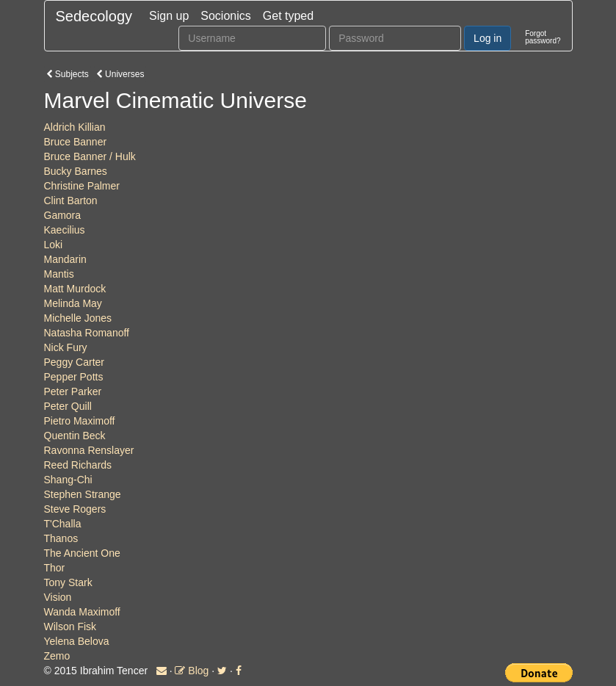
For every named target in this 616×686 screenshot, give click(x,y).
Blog (192, 671)
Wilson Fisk (70, 627)
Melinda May (73, 303)
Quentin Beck (75, 436)
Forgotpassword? (543, 37)
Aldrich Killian (75, 127)
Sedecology (94, 16)
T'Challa (63, 524)
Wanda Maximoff (82, 612)
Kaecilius (65, 230)
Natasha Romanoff (87, 333)
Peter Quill (68, 406)
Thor (55, 568)
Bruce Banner (76, 142)
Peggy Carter (74, 362)
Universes (120, 74)
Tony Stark (68, 582)
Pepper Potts (74, 377)
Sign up (169, 16)
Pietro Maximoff (80, 421)
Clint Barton (71, 201)
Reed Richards (78, 465)
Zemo (57, 656)
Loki (54, 245)
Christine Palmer (82, 186)
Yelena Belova (77, 641)
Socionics (225, 16)
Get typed (288, 16)
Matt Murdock (75, 289)
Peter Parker (73, 391)
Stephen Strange (83, 494)
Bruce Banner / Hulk (90, 156)
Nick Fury (66, 347)
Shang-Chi (68, 480)
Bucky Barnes (76, 171)
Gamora (63, 215)
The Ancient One (82, 553)
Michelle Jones (78, 318)
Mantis (59, 274)
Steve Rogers (75, 509)
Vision (58, 597)
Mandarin (65, 259)
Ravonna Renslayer (89, 450)
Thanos (61, 538)
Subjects (68, 74)
